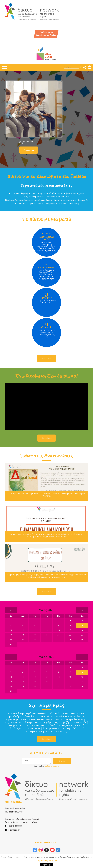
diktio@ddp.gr (12, 830)
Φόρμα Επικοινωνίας (14, 812)
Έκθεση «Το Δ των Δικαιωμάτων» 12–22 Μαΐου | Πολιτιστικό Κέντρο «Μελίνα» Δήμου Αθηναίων (47, 495)
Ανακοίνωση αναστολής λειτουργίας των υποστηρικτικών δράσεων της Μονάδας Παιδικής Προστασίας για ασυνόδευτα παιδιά (46, 535)
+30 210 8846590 (13, 826)
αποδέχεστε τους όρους (52, 766)
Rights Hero (26, 142)
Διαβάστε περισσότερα (47, 861)
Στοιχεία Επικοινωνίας (15, 808)
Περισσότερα (29, 150)
